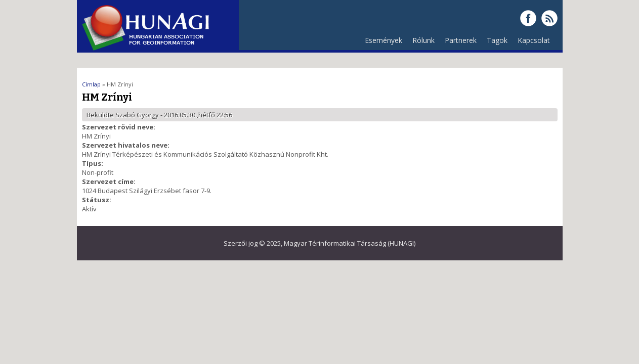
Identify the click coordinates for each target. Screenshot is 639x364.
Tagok (497, 40)
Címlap (91, 84)
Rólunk (421, 43)
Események (384, 40)
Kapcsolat (534, 40)
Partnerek (458, 43)
